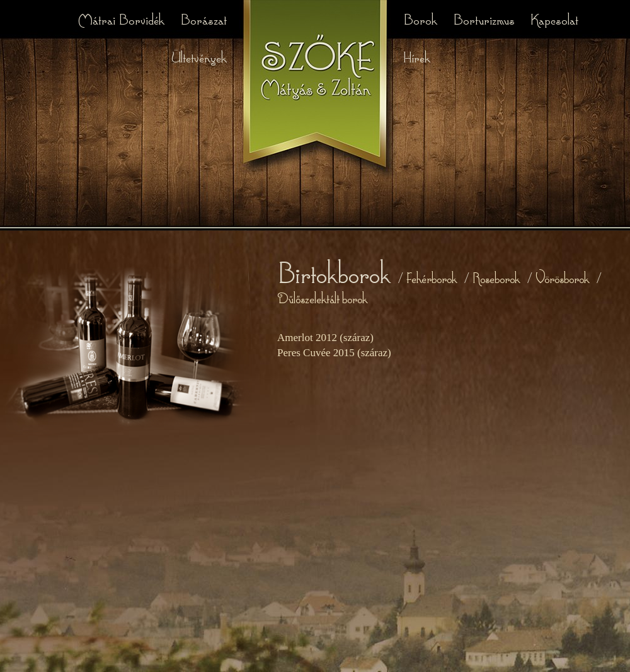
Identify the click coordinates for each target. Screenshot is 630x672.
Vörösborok (562, 278)
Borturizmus (485, 19)
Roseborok (496, 278)
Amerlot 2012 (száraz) (325, 338)
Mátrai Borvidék (123, 19)
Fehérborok (432, 278)
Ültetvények (199, 56)
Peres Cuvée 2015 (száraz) (334, 353)
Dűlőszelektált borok (322, 298)
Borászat (203, 19)
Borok (422, 19)
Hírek (417, 56)
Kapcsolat (554, 19)
